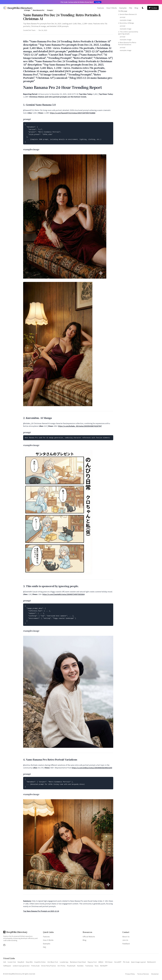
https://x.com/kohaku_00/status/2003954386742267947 (80, 426)
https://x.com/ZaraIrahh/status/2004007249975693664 (64, 594)
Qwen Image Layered (138, 962)
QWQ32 (101, 962)
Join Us (125, 940)
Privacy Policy (130, 974)
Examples (123, 8)
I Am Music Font (53, 962)
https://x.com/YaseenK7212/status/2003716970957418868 (73, 113)
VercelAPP (118, 962)
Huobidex (80, 966)
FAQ (131, 8)
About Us (126, 937)
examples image (126, 20)
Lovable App (64, 962)
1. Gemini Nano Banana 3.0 (127, 14)
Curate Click (12, 962)
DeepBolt (21, 962)
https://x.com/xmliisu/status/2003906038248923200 (92, 768)
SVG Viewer (109, 962)
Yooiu (97, 966)
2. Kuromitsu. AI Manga (126, 23)
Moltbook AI (151, 962)
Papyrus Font (92, 962)
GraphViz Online (40, 962)
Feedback (126, 944)
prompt (123, 17)
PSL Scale (126, 962)
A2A (5, 962)
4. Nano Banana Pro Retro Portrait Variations (127, 43)
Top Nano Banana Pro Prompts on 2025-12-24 (41, 911)
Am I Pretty (61, 966)
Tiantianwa (89, 966)
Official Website (89, 937)
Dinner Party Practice (49, 966)
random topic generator (21, 966)
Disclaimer (155, 974)
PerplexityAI (71, 966)
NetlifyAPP (104, 966)
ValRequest (7, 966)
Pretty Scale (35, 966)
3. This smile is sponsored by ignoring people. (128, 33)
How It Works (112, 8)
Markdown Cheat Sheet (78, 962)
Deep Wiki (29, 962)
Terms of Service (143, 974)
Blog (136, 8)
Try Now (153, 8)
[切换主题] (143, 8)
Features (101, 8)
